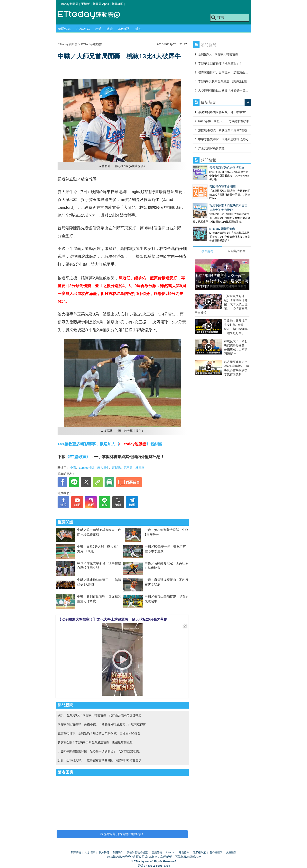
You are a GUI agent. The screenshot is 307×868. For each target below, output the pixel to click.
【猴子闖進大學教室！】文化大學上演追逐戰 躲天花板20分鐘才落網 (113, 619)
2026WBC (83, 29)
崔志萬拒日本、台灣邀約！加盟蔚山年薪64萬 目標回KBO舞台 (99, 733)
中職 (73, 468)
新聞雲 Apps (101, 4)
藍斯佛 (116, 468)
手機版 (85, 4)
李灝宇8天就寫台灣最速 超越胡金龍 (222, 81)
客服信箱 (157, 852)
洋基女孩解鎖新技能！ (213, 148)
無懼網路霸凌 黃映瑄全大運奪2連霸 (222, 130)
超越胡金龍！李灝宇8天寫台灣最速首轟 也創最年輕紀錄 (95, 742)
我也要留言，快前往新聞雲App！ (122, 834)
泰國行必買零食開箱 (206, 183)
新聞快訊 (64, 29)
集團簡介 (118, 852)
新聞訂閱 (117, 4)
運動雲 (92, 15)
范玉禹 (128, 468)
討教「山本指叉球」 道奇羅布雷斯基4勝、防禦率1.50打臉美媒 (99, 760)
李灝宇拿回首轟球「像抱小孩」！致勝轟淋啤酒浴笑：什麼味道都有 (102, 724)
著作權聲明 (216, 852)
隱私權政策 (199, 852)
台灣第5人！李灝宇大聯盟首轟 (218, 54)
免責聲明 (231, 852)
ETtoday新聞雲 (68, 4)
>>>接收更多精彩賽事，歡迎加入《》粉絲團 (110, 444)
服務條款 (184, 852)
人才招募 (90, 852)
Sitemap (171, 852)
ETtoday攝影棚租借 (205, 221)
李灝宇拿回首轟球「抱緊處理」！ (220, 63)
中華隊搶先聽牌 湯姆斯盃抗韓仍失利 (223, 139)
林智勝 (140, 468)
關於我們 (104, 852)
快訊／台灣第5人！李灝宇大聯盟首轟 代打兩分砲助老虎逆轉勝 (99, 715)
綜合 (139, 29)
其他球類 (124, 29)
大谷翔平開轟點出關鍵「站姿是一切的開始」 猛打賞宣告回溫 (99, 751)
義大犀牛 (103, 468)
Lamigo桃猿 (87, 468)
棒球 (98, 29)
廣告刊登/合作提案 (137, 852)
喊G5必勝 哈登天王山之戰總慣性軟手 (224, 121)
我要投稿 (76, 852)
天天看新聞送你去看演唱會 (210, 168)
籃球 (110, 29)
